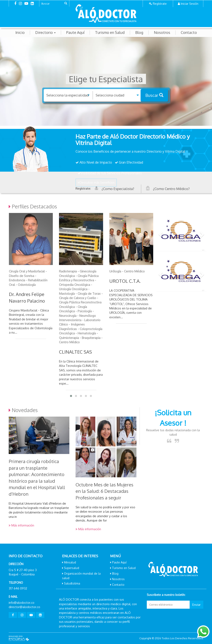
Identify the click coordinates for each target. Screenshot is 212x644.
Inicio (20, 33)
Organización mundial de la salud (81, 576)
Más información (21, 525)
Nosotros (162, 33)
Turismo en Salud (110, 33)
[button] (160, 233)
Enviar (196, 605)
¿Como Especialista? (118, 189)
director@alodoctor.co (24, 607)
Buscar (154, 95)
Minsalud (70, 562)
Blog (139, 33)
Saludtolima (72, 583)
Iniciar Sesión (190, 4)
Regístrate (160, 4)
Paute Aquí (75, 33)
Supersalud (72, 568)
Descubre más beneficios (96, 182)
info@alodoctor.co (22, 603)
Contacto (189, 33)
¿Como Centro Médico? (171, 189)
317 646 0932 (18, 588)
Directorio (45, 33)
